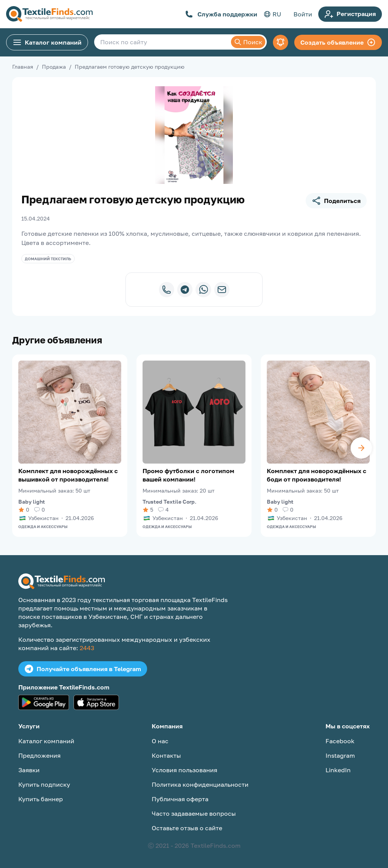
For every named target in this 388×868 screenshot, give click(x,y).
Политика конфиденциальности (200, 784)
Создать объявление (338, 42)
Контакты (166, 755)
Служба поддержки (221, 14)
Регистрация (350, 14)
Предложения (39, 755)
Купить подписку (44, 784)
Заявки (29, 770)
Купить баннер (41, 799)
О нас (160, 741)
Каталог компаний (47, 42)
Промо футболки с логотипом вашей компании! (188, 475)
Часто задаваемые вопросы (194, 813)
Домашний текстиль (48, 259)
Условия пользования (184, 770)
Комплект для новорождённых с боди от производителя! (317, 475)
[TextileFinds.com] (49, 14)
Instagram (340, 755)
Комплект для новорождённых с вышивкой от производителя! (68, 475)
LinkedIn (338, 770)
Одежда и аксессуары (43, 527)
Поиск (248, 42)
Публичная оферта (180, 799)
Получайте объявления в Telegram (83, 669)
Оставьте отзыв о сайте (187, 828)
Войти (303, 14)
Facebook (340, 741)
